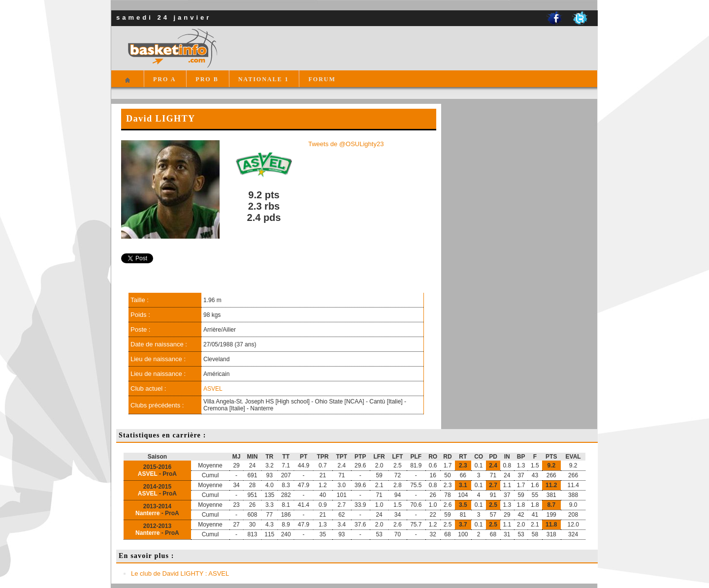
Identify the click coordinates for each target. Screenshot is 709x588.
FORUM (322, 79)
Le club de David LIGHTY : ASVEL (180, 573)
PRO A (164, 79)
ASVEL (213, 389)
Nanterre (147, 513)
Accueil (127, 84)
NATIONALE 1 (264, 79)
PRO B (207, 79)
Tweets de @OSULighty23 (346, 144)
